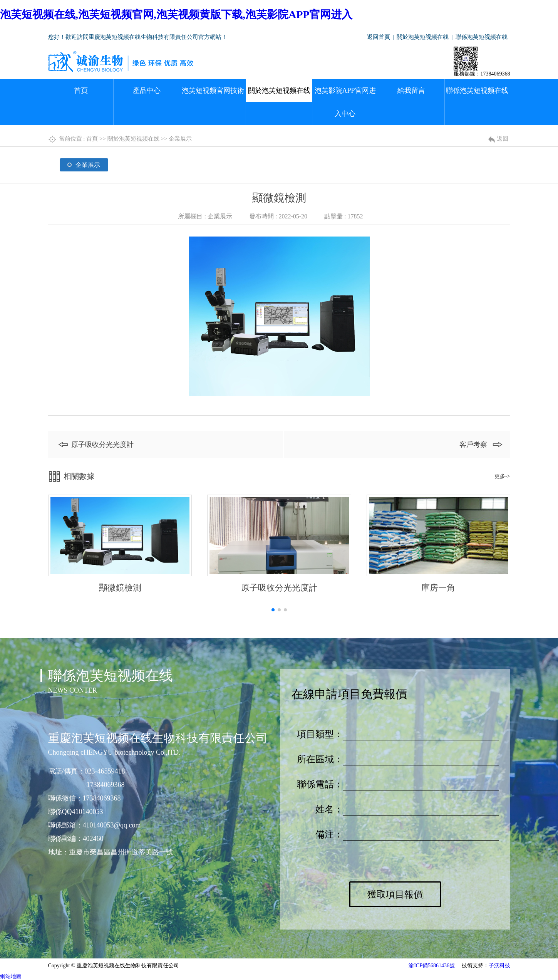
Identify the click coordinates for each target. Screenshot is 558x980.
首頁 (81, 91)
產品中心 (147, 91)
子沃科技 (499, 966)
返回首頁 (379, 37)
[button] (273, 610)
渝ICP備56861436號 (432, 966)
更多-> (502, 476)
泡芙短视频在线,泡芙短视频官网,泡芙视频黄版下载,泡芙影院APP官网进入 (176, 14)
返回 (503, 139)
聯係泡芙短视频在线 (482, 37)
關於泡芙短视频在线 (423, 37)
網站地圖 (11, 976)
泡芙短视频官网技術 (213, 91)
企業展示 (180, 139)
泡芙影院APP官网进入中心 (345, 102)
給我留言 (411, 91)
